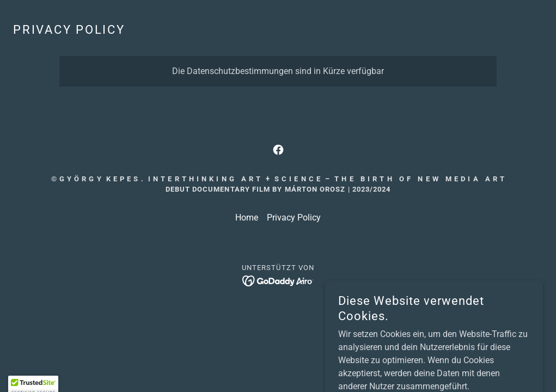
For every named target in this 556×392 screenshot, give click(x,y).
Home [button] (247, 218)
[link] (278, 150)
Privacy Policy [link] (294, 218)
